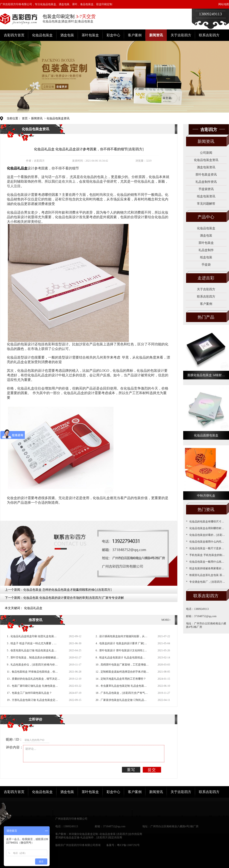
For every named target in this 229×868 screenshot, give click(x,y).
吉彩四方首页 (14, 35)
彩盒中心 (113, 35)
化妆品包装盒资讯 (58, 118)
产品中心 (206, 217)
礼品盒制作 (206, 250)
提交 (152, 770)
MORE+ (166, 620)
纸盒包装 (206, 257)
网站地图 (224, 4)
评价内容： (15, 747)
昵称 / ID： (14, 739)
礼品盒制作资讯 (206, 182)
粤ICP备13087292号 (128, 845)
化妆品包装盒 (42, 35)
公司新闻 (206, 153)
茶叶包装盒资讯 (206, 174)
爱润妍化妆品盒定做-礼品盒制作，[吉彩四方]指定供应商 (89, 837)
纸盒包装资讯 (206, 196)
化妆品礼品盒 (33, 608)
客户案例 (135, 35)
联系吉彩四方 (209, 35)
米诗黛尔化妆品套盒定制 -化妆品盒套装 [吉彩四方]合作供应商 (105, 834)
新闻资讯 (156, 35)
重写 (131, 770)
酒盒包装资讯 (206, 167)
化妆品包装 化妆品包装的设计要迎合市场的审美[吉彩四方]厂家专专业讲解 (74, 598)
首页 (25, 118)
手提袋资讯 (206, 189)
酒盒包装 (67, 35)
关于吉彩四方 (181, 35)
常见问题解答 (206, 204)
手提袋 (206, 265)
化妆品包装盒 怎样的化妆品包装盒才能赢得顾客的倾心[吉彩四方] (67, 590)
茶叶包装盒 (90, 35)
